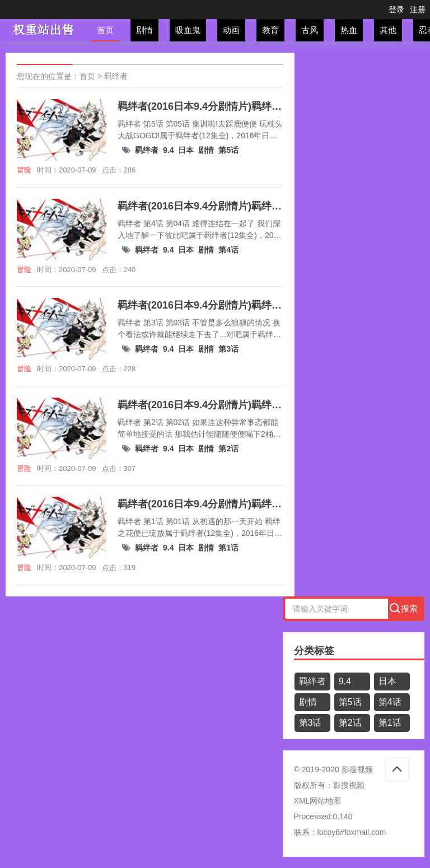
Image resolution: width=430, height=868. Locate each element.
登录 (396, 10)
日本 (186, 150)
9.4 (168, 150)
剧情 (144, 30)
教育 (270, 30)
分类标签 (314, 651)
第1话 (228, 548)
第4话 (228, 250)
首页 (105, 30)
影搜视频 (349, 785)
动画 (231, 30)
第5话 (228, 150)
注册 (418, 10)
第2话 (228, 449)
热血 (349, 30)
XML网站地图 (318, 801)
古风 (310, 30)
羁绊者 (116, 76)
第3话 (228, 349)
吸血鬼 (188, 30)
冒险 (24, 170)
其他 (388, 30)
